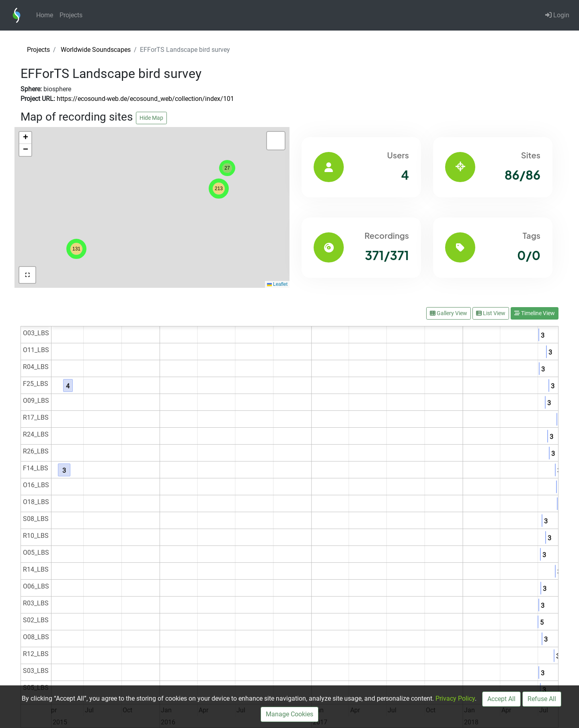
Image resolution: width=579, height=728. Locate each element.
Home (45, 15)
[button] (76, 249)
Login (557, 15)
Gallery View (449, 313)
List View (491, 313)
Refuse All (542, 699)
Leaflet (277, 284)
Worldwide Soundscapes (96, 50)
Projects (71, 15)
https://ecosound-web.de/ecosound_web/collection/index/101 (145, 99)
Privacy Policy (455, 698)
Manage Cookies (289, 714)
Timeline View (535, 313)
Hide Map (151, 118)
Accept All (501, 699)
